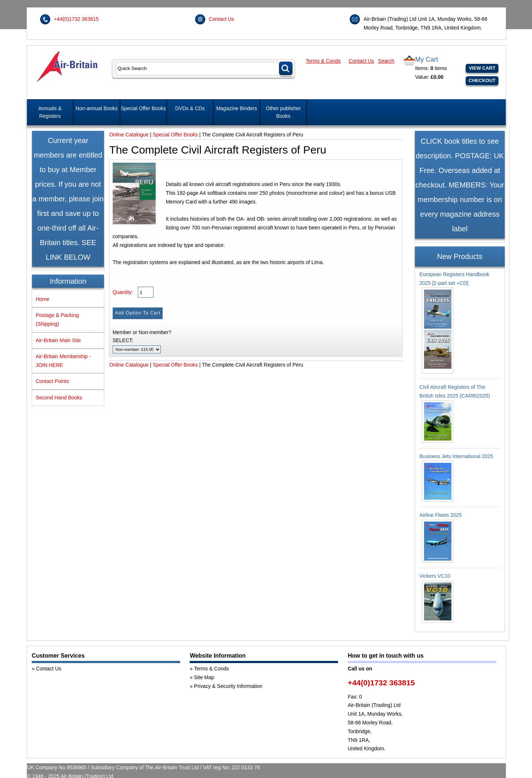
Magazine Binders (237, 108)
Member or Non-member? (142, 332)
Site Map (204, 677)
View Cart (482, 68)
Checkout (482, 80)
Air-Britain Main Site (58, 340)
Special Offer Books (143, 108)
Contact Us (222, 19)
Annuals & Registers (50, 112)
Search (386, 61)
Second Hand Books (59, 398)
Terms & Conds (323, 61)
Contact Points (52, 381)
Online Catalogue (129, 135)
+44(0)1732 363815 (76, 19)
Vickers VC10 (435, 576)
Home (42, 299)
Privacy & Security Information (228, 686)
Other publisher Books (283, 112)
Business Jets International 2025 (456, 456)
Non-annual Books (96, 108)
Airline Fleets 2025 (440, 515)
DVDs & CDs (190, 108)
